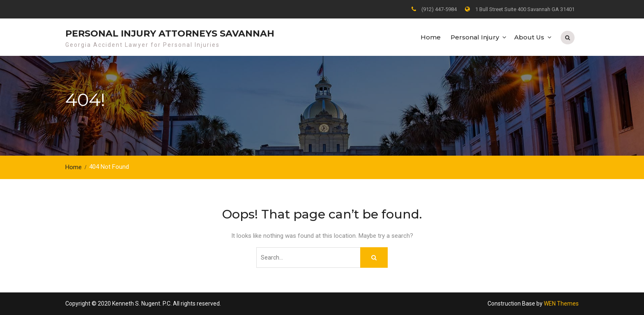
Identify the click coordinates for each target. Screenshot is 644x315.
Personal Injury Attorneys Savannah (170, 33)
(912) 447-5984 (439, 9)
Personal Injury (475, 37)
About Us (529, 37)
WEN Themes (561, 304)
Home (431, 37)
